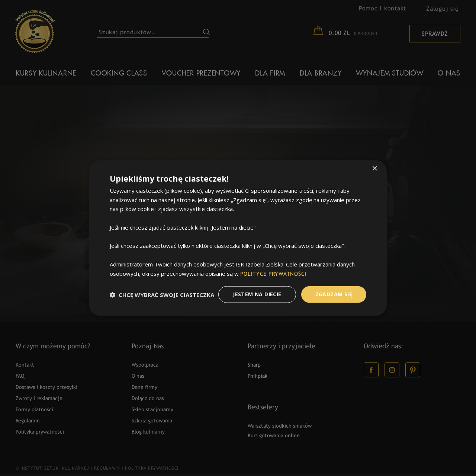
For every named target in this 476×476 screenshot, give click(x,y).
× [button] (375, 169)
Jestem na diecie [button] (257, 294)
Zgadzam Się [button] (334, 294)
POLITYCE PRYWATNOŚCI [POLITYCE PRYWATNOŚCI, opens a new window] (274, 274)
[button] (162, 294)
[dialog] (238, 238)
